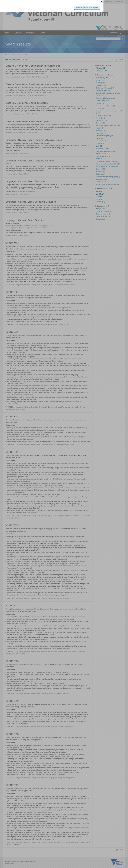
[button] (118, 37)
